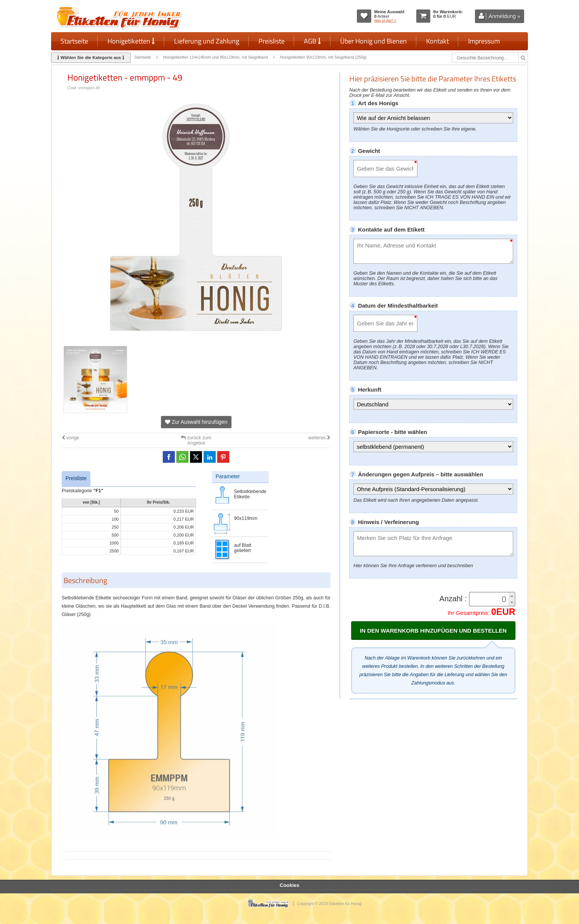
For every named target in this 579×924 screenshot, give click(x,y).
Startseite (74, 41)
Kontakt (437, 41)
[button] (512, 596)
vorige (71, 438)
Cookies (289, 885)
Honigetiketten (131, 41)
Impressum (484, 41)
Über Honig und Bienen (374, 41)
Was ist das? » (385, 20)
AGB (312, 41)
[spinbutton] (490, 599)
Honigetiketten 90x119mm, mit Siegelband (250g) (323, 57)
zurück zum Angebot (196, 440)
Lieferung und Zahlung (207, 41)
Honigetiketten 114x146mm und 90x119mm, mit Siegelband (216, 57)
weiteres (319, 438)
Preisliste (272, 41)
